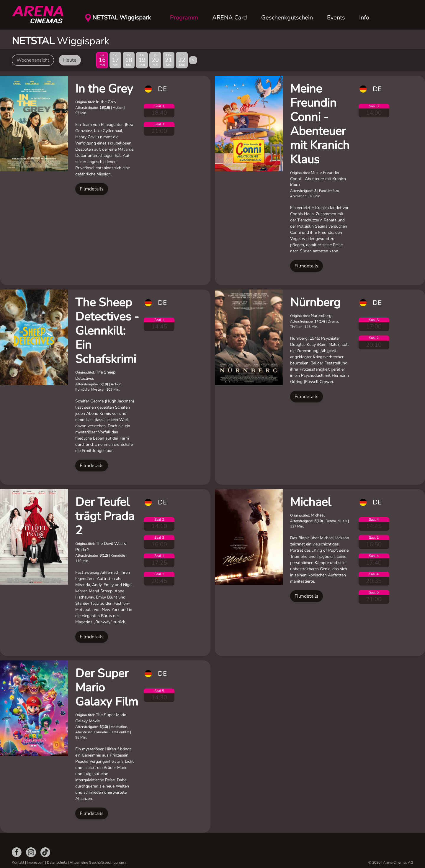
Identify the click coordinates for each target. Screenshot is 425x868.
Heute (70, 60)
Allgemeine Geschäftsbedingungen (98, 862)
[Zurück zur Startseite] (41, 15)
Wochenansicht (33, 60)
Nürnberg (315, 303)
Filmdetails (92, 189)
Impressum (36, 862)
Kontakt (18, 862)
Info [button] (364, 18)
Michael (311, 502)
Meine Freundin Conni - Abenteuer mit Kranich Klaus (320, 124)
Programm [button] (184, 18)
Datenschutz (57, 862)
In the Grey (104, 89)
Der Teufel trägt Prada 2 (105, 516)
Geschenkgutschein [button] (287, 18)
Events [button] (336, 18)
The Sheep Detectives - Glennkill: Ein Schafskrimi (107, 331)
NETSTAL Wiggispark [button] (122, 18)
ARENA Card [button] (230, 18)
